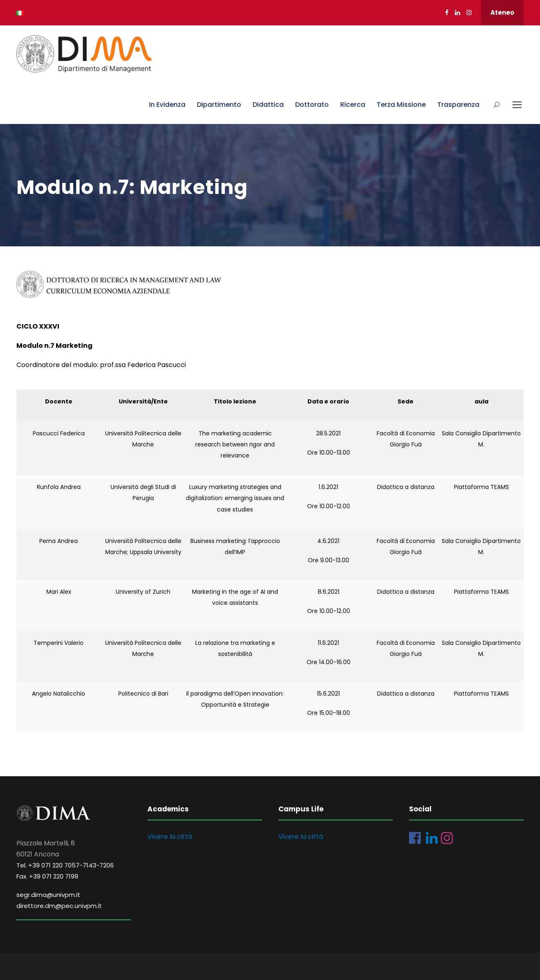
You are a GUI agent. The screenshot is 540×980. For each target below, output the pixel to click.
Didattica (268, 105)
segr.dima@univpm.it (48, 895)
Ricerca (353, 105)
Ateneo (502, 12)
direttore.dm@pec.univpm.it (59, 906)
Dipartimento (219, 105)
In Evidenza (167, 105)
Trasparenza (458, 105)
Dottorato (312, 105)
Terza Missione (401, 105)
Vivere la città (170, 837)
